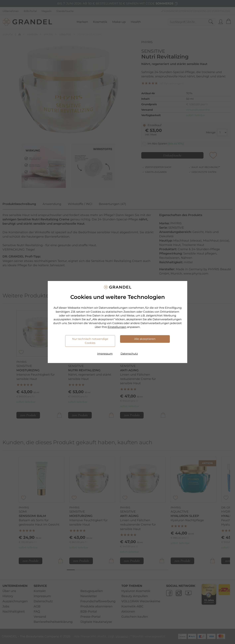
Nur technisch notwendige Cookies (90, 341)
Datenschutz (129, 354)
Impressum (105, 354)
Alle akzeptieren (145, 339)
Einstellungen (117, 327)
